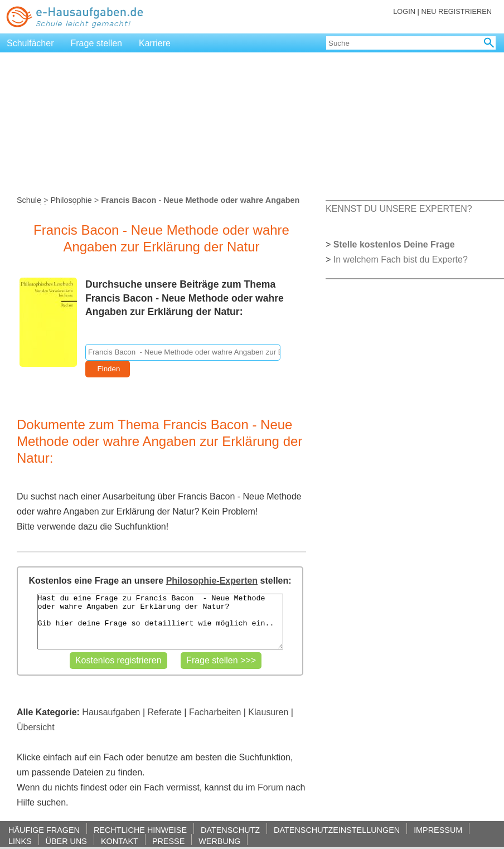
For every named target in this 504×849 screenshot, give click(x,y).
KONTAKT (120, 841)
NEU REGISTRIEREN (456, 11)
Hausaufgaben (111, 712)
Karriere (155, 43)
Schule (29, 200)
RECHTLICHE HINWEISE (140, 830)
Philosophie (71, 200)
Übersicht (36, 727)
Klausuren (268, 712)
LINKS (20, 841)
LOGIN (404, 11)
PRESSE (168, 841)
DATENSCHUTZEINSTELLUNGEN (337, 830)
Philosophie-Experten (212, 581)
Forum (270, 787)
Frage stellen (97, 43)
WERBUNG (219, 841)
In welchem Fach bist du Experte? (401, 259)
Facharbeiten (215, 712)
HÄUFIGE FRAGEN (44, 830)
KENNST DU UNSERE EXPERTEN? (399, 209)
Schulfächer (30, 43)
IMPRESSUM (438, 830)
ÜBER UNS (66, 841)
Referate (165, 712)
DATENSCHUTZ (230, 830)
